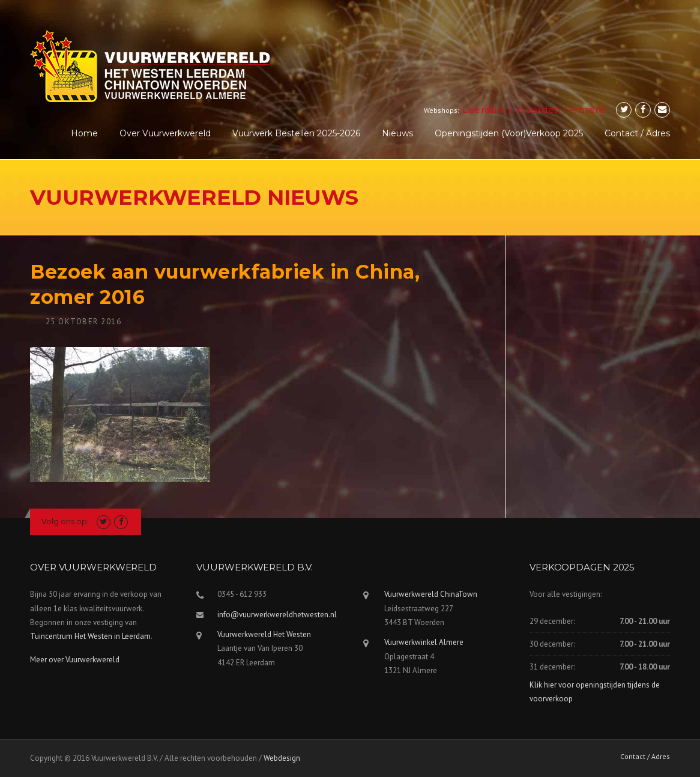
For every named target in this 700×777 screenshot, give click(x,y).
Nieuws (397, 133)
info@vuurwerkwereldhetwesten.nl (277, 615)
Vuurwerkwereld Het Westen (264, 634)
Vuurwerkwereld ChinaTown (431, 594)
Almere (587, 110)
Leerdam (484, 110)
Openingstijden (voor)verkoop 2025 (509, 133)
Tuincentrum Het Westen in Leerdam (90, 636)
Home (84, 133)
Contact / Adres (637, 133)
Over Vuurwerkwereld (165, 133)
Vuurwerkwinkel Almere (424, 642)
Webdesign (282, 758)
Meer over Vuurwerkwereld (75, 660)
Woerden (538, 110)
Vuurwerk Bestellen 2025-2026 (296, 133)
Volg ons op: (65, 521)
